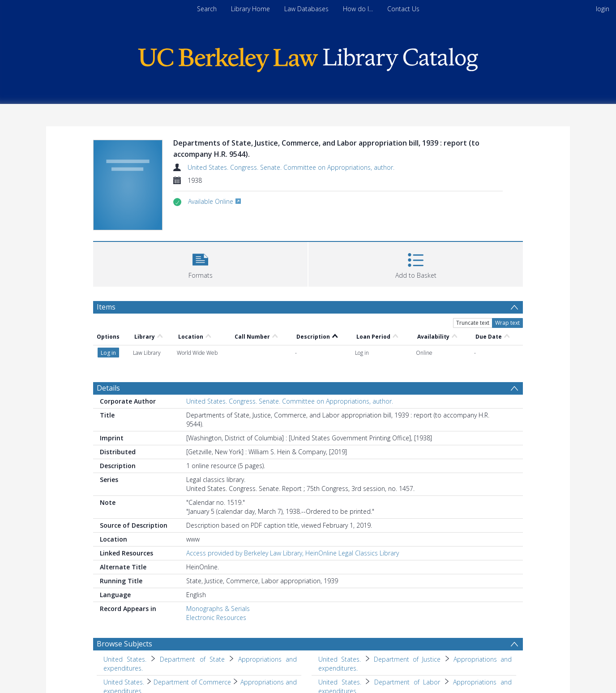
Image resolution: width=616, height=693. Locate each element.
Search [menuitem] (207, 9)
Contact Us (403, 9)
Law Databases (306, 9)
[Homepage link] (308, 58)
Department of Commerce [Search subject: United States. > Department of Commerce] (192, 682)
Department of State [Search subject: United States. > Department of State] (192, 659)
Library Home (250, 9)
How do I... (358, 9)
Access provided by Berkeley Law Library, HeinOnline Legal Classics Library (293, 553)
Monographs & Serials (218, 609)
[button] (200, 263)
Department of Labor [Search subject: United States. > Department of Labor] (407, 682)
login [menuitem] (603, 9)
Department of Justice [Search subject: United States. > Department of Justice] (407, 659)
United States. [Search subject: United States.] (125, 659)
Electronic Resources (216, 618)
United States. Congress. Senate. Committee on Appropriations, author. (291, 167)
